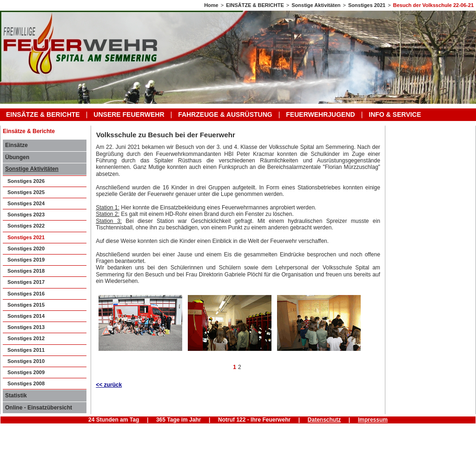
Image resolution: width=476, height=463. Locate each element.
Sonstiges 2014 (26, 316)
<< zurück (109, 385)
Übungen (17, 157)
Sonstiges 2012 (26, 338)
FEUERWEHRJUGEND (320, 114)
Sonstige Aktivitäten (316, 5)
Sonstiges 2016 (26, 294)
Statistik (16, 396)
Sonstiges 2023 (26, 215)
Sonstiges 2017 (26, 282)
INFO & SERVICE (395, 114)
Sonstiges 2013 (26, 327)
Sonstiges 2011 (26, 350)
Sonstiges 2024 (26, 203)
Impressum (373, 420)
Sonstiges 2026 (26, 181)
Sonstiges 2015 (26, 305)
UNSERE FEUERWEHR (129, 114)
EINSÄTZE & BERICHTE (255, 5)
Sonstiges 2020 (26, 248)
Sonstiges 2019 (26, 260)
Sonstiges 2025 (26, 192)
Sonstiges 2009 (26, 372)
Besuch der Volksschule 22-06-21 (433, 5)
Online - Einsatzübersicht (39, 408)
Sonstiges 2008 (26, 383)
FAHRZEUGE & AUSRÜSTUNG (225, 114)
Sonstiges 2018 (26, 271)
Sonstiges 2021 (367, 5)
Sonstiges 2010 (26, 361)
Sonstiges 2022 (26, 226)
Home (211, 5)
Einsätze (17, 145)
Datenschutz (324, 420)
